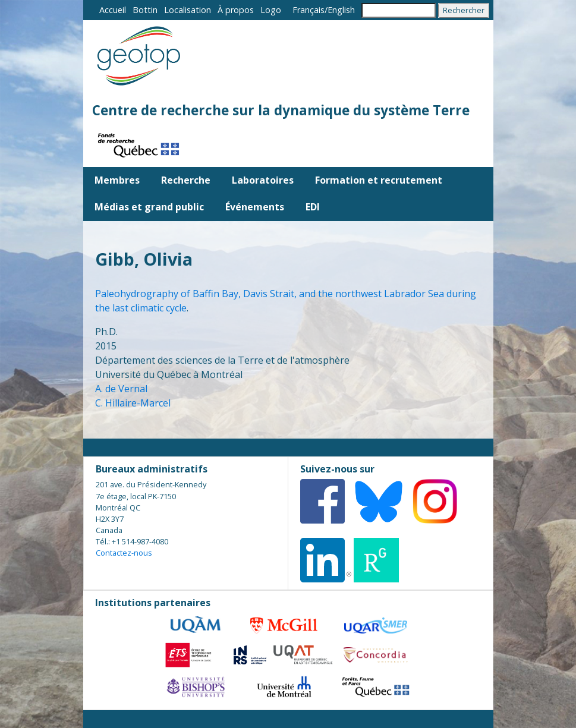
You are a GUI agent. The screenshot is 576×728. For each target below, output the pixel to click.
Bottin (145, 10)
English (341, 10)
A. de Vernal (121, 389)
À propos (236, 10)
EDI (313, 207)
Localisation (188, 10)
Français (309, 10)
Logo (271, 10)
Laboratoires (263, 180)
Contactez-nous (124, 553)
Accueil (113, 10)
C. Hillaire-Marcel (133, 403)
